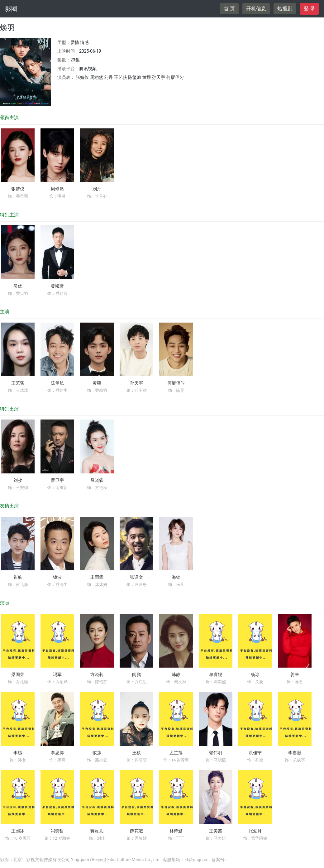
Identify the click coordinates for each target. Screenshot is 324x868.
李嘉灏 (295, 753)
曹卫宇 (57, 480)
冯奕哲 (57, 831)
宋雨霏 (97, 577)
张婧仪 (18, 189)
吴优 (18, 286)
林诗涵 (176, 831)
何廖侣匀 (176, 383)
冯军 (57, 674)
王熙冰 (18, 831)
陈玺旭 (57, 383)
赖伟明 (216, 753)
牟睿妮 (216, 674)
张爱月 (255, 831)
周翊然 (57, 189)
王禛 (136, 753)
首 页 (229, 9)
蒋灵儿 (97, 831)
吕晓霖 (97, 480)
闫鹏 (136, 674)
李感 (18, 753)
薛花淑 (136, 831)
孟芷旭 (176, 753)
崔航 (18, 577)
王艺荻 (18, 383)
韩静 (176, 674)
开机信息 (256, 9)
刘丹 (97, 189)
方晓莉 (97, 674)
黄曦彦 (57, 286)
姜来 (295, 674)
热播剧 (285, 9)
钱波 (57, 577)
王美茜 (216, 831)
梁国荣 (18, 674)
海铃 (176, 577)
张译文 (136, 577)
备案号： (220, 860)
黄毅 (97, 383)
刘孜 (18, 480)
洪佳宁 (255, 753)
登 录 (309, 9)
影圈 (11, 9)
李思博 (57, 753)
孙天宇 (136, 383)
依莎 (97, 753)
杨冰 (255, 674)
